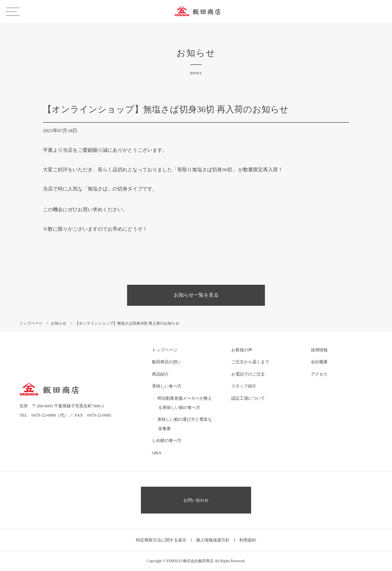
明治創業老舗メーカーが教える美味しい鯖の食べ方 (185, 403)
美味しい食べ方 (167, 386)
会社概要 (319, 362)
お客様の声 (242, 350)
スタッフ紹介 (244, 386)
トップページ (165, 350)
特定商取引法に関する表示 (161, 540)
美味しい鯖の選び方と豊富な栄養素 (185, 424)
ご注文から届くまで (250, 362)
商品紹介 (160, 374)
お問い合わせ (196, 500)
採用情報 (319, 350)
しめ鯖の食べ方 (167, 440)
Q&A (157, 453)
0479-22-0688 (43, 415)
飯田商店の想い (167, 362)
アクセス (319, 374)
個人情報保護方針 (213, 540)
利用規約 (248, 540)
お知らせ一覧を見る (196, 295)
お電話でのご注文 (248, 374)
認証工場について (248, 398)
